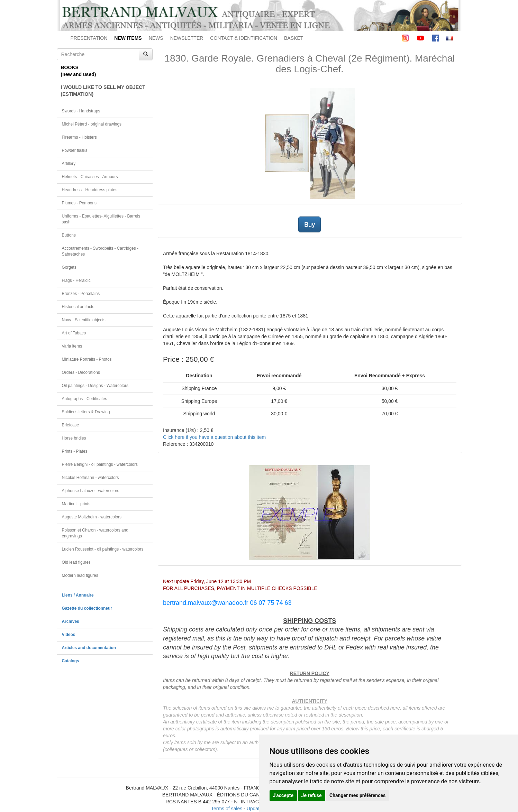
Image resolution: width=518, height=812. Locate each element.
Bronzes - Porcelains (81, 294)
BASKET (294, 38)
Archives (71, 621)
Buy (310, 224)
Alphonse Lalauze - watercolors (91, 491)
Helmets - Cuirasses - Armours (90, 177)
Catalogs (71, 661)
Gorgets (69, 267)
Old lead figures (76, 562)
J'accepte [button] (283, 795)
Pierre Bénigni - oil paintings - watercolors (100, 464)
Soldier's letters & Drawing (86, 412)
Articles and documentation (89, 648)
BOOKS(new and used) (79, 71)
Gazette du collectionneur (87, 608)
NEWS (156, 38)
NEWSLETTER (187, 38)
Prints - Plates (75, 451)
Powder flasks (75, 150)
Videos (69, 635)
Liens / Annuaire (78, 595)
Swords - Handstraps (81, 111)
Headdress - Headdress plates (90, 190)
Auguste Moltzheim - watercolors (92, 517)
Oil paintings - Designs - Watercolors (95, 386)
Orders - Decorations (81, 372)
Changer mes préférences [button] (357, 795)
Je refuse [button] (312, 795)
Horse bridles (74, 438)
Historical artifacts (78, 307)
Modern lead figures (80, 575)
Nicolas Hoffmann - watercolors (90, 478)
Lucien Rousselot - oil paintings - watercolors (103, 549)
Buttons (69, 235)
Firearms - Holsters (79, 137)
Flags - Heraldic (76, 280)
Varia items (72, 346)
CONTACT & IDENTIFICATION (244, 38)
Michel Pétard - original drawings (92, 124)
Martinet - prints (76, 504)
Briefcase (71, 425)
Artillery (69, 164)
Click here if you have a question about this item (214, 437)
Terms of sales (227, 809)
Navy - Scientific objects (84, 320)
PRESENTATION (89, 38)
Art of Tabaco (74, 333)
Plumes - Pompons (79, 203)
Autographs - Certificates (85, 399)
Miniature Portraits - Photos (87, 359)
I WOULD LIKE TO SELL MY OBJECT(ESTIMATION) (103, 91)
